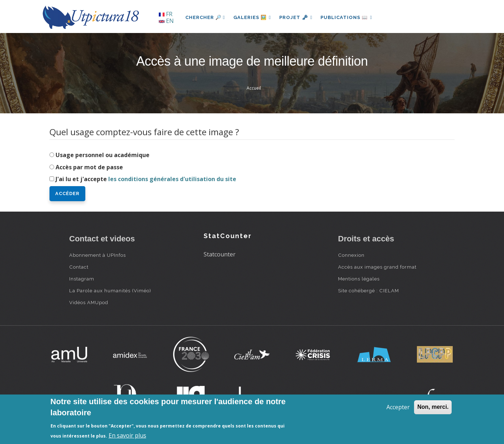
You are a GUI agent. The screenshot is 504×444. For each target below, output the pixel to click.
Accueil (254, 88)
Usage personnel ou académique (103, 155)
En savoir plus (127, 435)
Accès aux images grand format (377, 267)
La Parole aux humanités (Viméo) (110, 291)
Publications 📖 (347, 17)
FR (166, 14)
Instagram (82, 279)
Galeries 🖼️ (253, 17)
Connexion (351, 255)
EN (166, 21)
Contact (79, 267)
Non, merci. (433, 407)
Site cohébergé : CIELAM (369, 291)
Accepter (398, 407)
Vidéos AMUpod (89, 302)
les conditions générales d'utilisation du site (172, 179)
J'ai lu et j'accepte (146, 179)
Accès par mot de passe (89, 167)
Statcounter (220, 254)
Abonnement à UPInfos (98, 255)
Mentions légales (359, 279)
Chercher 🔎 (205, 17)
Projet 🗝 (297, 17)
